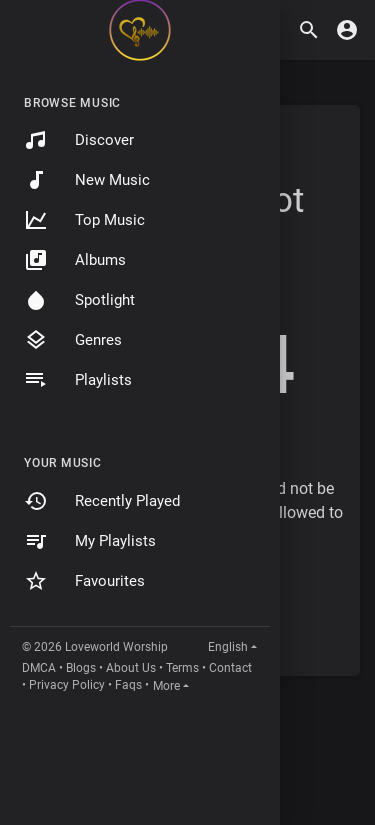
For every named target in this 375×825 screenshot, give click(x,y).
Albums (75, 260)
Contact (230, 668)
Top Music (84, 220)
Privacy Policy (67, 685)
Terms (182, 668)
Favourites (84, 581)
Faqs (128, 685)
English (228, 647)
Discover (79, 140)
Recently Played (102, 501)
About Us (131, 668)
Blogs (81, 668)
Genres (73, 340)
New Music (87, 180)
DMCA (39, 668)
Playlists (78, 380)
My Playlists (90, 541)
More (166, 686)
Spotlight (79, 300)
